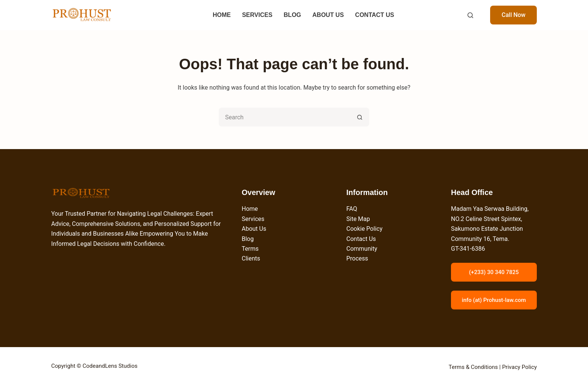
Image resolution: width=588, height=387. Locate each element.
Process (357, 258)
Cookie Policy (364, 229)
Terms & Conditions (473, 367)
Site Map (358, 219)
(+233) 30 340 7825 (494, 272)
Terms (250, 249)
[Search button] (360, 117)
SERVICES (257, 15)
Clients (251, 258)
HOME (222, 15)
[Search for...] (285, 117)
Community (362, 249)
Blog (248, 239)
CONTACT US (375, 15)
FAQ (352, 209)
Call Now (513, 15)
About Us (254, 229)
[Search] (470, 15)
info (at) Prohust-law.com (494, 300)
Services (253, 219)
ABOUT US (328, 15)
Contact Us (361, 239)
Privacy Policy (519, 367)
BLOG (292, 15)
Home (250, 209)
